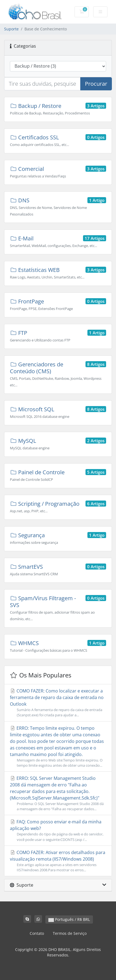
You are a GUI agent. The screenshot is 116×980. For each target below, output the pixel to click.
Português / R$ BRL (69, 919)
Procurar (96, 84)
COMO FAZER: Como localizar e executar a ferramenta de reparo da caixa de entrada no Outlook (58, 703)
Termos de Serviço (70, 933)
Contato (37, 933)
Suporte (11, 29)
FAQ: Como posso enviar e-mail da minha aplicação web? (58, 830)
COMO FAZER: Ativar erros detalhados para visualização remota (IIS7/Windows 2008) (58, 861)
